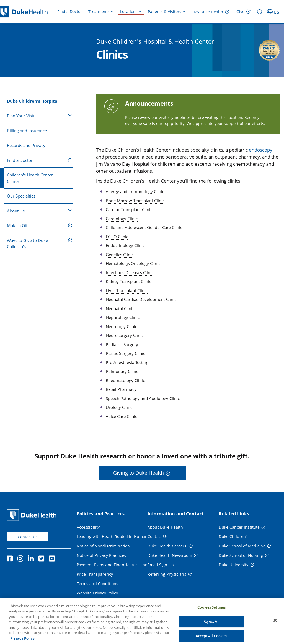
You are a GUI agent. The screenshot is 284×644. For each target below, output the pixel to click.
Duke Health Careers (168, 546)
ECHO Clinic (117, 237)
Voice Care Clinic (121, 416)
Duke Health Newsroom (170, 555)
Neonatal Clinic (120, 308)
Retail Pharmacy (121, 389)
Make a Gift (18, 225)
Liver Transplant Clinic (127, 290)
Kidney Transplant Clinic (128, 281)
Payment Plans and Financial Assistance (114, 565)
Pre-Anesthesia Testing (127, 362)
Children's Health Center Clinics (30, 178)
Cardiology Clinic (122, 219)
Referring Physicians (167, 574)
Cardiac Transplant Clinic (129, 209)
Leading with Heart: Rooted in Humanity (114, 537)
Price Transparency (95, 574)
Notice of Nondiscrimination (103, 546)
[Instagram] (22, 559)
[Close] (275, 622)
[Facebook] (11, 559)
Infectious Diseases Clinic (130, 272)
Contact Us (28, 537)
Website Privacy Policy (97, 593)
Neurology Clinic (121, 326)
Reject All (211, 624)
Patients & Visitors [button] (165, 11)
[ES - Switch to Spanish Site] (274, 12)
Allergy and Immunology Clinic (135, 191)
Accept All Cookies (211, 638)
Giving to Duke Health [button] (139, 473)
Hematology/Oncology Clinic (133, 263)
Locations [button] (129, 11)
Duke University (233, 565)
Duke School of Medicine (242, 546)
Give (240, 11)
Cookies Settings (211, 609)
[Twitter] (43, 559)
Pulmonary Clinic (122, 371)
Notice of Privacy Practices (101, 555)
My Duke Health (208, 12)
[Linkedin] (32, 559)
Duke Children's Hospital (33, 101)
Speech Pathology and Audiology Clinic (143, 398)
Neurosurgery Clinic (125, 335)
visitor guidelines (175, 117)
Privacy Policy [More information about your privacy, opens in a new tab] (22, 641)
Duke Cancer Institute (239, 527)
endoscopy (261, 150)
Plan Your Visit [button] (39, 115)
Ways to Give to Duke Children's (27, 244)
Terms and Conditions (98, 584)
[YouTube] (53, 559)
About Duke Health (165, 527)
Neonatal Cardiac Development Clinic (141, 299)
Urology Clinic (119, 407)
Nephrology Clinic (123, 317)
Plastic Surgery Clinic (125, 353)
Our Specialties (21, 196)
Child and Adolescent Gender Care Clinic (144, 227)
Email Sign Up (161, 565)
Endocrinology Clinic (125, 245)
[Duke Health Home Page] (33, 515)
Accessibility (88, 527)
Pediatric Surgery (122, 344)
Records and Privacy (26, 145)
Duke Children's (234, 537)
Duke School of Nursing (241, 555)
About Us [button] (39, 211)
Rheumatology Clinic (125, 380)
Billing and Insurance (27, 131)
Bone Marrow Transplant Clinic (135, 201)
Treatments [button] (99, 11)
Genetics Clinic (120, 255)
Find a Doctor (70, 11)
